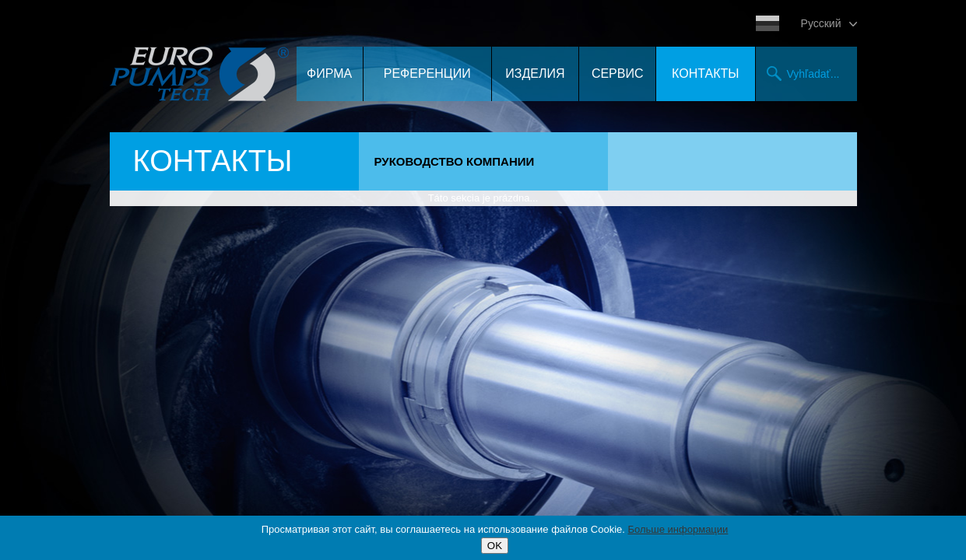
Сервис (618, 73)
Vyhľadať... (813, 74)
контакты (705, 73)
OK (495, 546)
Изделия (535, 73)
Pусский (821, 23)
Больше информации (678, 529)
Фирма (329, 73)
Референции (427, 73)
